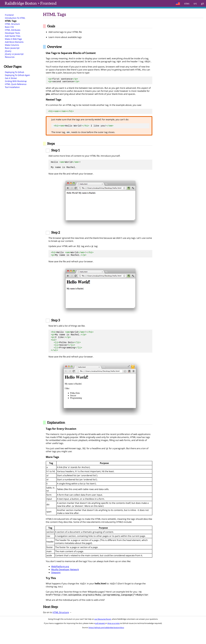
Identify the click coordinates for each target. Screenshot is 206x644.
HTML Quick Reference (16, 84)
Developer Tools (12, 33)
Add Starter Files (13, 36)
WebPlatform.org (60, 579)
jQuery (8, 51)
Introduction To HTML (15, 18)
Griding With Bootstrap (16, 81)
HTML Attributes (13, 30)
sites (187, 3)
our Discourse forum (103, 633)
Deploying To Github (14, 72)
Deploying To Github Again (17, 75)
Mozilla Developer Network (65, 582)
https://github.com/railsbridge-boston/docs (106, 641)
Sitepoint (56, 585)
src (195, 3)
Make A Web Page (13, 39)
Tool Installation (12, 87)
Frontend (48, 3)
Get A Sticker (11, 78)
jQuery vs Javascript (14, 54)
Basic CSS (9, 27)
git (203, 3)
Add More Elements (14, 42)
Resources (10, 57)
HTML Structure (12, 24)
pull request (100, 637)
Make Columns (12, 45)
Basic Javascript (12, 48)
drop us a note (114, 637)
